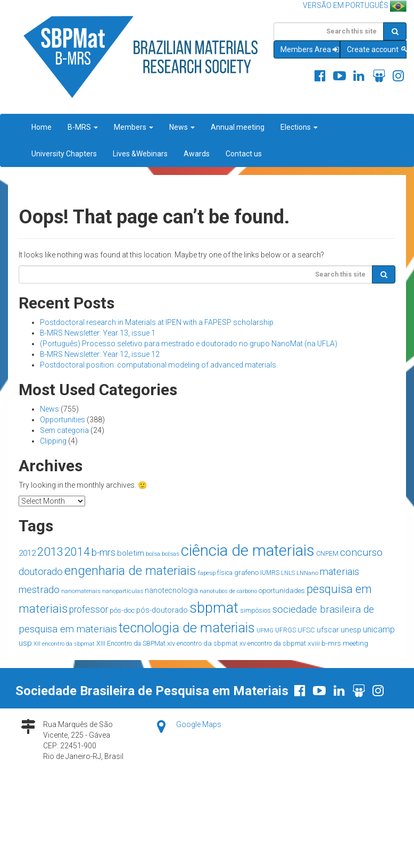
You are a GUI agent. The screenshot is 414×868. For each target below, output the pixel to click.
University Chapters (64, 154)
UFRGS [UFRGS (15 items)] (285, 630)
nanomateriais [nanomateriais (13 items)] (81, 591)
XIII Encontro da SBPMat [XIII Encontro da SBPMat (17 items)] (131, 643)
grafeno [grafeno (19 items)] (246, 573)
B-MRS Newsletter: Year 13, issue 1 (98, 333)
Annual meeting (238, 127)
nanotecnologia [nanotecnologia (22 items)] (171, 590)
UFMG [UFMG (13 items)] (265, 631)
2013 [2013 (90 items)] (50, 552)
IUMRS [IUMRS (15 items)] (270, 573)
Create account (377, 49)
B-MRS (83, 127)
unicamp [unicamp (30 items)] (379, 629)
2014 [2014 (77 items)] (77, 552)
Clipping (53, 441)
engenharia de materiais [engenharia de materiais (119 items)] (130, 571)
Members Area (310, 49)
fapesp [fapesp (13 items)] (207, 573)
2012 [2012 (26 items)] (27, 553)
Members (134, 127)
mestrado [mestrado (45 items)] (39, 590)
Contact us (244, 154)
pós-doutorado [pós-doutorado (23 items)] (162, 610)
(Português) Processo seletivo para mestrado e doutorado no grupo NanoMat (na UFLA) (189, 344)
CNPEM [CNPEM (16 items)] (327, 554)
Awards (197, 154)
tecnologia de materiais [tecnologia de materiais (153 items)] (187, 628)
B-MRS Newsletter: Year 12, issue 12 (100, 354)
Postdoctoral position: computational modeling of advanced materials (158, 365)
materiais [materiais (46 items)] (340, 571)
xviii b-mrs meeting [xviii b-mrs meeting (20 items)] (338, 643)
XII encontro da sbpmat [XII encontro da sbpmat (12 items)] (64, 644)
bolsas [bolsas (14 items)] (171, 554)
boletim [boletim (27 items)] (131, 553)
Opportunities (63, 420)
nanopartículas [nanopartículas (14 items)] (123, 591)
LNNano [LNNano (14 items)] (307, 573)
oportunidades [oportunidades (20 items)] (282, 590)
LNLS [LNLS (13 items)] (288, 573)
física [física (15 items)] (225, 573)
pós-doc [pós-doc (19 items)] (122, 610)
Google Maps (199, 724)
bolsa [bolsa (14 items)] (153, 554)
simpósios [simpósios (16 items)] (255, 611)
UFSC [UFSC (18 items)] (306, 630)
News (182, 127)
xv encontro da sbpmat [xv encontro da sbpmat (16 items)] (273, 644)
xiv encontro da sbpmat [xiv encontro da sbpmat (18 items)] (202, 643)
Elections (299, 127)
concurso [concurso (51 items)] (361, 552)
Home (42, 127)
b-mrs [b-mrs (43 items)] (104, 552)
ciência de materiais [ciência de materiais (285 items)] (248, 550)
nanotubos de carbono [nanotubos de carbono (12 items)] (228, 591)
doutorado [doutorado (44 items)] (41, 571)
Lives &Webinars (140, 154)
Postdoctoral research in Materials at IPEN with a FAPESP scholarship (157, 322)
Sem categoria (64, 430)
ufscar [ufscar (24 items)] (328, 630)
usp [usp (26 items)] (25, 643)
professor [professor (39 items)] (89, 610)
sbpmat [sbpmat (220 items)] (214, 608)
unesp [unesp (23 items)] (351, 630)
